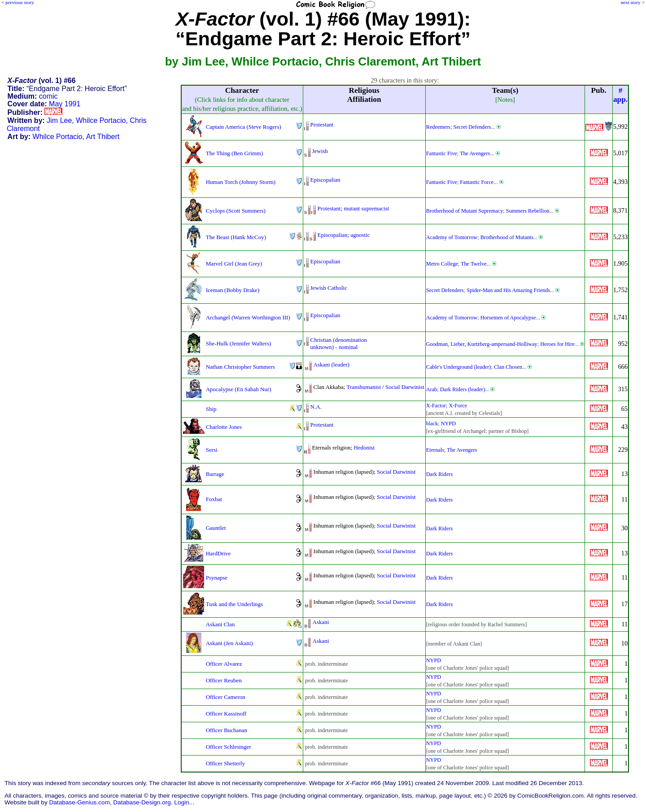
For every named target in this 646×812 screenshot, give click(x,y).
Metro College (442, 264)
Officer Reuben (224, 680)
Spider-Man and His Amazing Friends (508, 290)
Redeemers (438, 127)
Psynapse (217, 578)
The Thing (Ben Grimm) (234, 153)
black (432, 423)
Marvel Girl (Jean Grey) (234, 264)
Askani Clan (220, 624)
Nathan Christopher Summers (240, 367)
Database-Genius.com (79, 802)
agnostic (360, 235)
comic (48, 96)
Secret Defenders (472, 127)
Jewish (320, 151)
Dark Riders (439, 474)
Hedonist (364, 447)
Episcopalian (325, 180)
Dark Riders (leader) (463, 389)
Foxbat (214, 499)
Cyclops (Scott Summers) (236, 211)
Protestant (322, 124)
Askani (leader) (332, 365)
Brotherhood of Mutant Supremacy (465, 211)
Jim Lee (59, 120)
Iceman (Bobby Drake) (233, 290)
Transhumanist (364, 387)
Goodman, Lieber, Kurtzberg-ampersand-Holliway (482, 344)
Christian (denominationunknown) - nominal (339, 343)
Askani (321, 622)
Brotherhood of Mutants (507, 237)
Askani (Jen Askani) (229, 643)
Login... (184, 802)
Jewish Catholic (329, 288)
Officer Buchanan (227, 730)
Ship (211, 409)
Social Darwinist (405, 387)
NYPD (448, 423)
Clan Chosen (508, 367)
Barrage (215, 474)
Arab (432, 389)
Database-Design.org (142, 802)
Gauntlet (216, 528)
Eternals (435, 450)
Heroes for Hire (557, 344)
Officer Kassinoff (226, 714)
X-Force (458, 406)
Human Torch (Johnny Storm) (241, 182)
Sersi (212, 450)
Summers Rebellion (528, 211)
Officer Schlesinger (229, 747)
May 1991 (65, 104)
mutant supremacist (366, 208)
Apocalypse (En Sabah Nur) (239, 389)
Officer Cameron (226, 697)
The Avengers (475, 153)
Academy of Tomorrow (452, 237)
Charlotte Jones (224, 427)
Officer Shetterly (225, 763)
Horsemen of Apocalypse (508, 318)
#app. (620, 95)
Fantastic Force (477, 182)
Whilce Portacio (101, 120)
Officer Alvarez (224, 664)
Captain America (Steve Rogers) (244, 127)
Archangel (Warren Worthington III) (248, 317)
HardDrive (218, 553)
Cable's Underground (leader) (459, 367)
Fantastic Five (442, 153)
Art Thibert (103, 137)
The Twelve (474, 264)
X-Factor (436, 406)
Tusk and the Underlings (234, 604)
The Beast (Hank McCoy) (236, 237)
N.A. (316, 407)
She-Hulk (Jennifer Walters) (238, 343)
